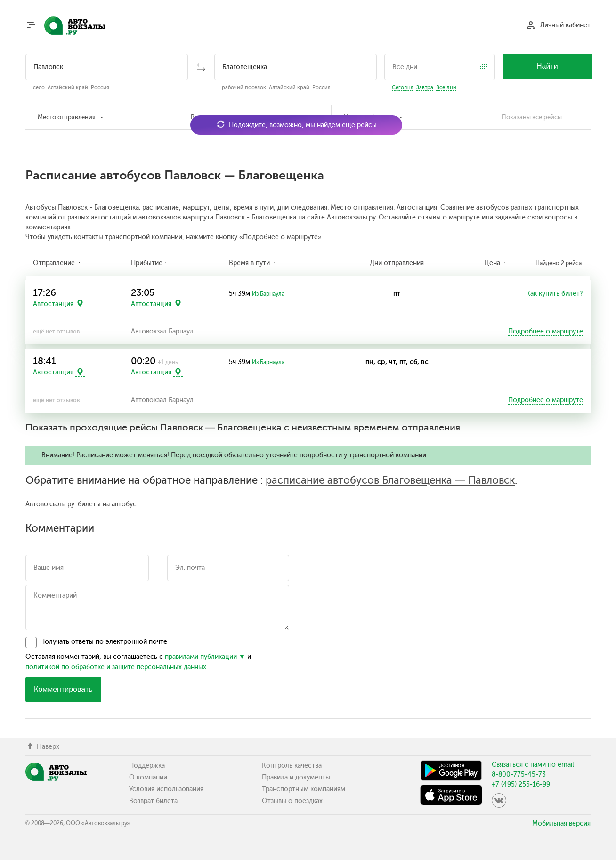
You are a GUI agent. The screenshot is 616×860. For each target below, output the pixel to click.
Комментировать (63, 689)
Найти (547, 66)
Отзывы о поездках (292, 801)
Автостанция (53, 304)
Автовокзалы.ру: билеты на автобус (81, 504)
